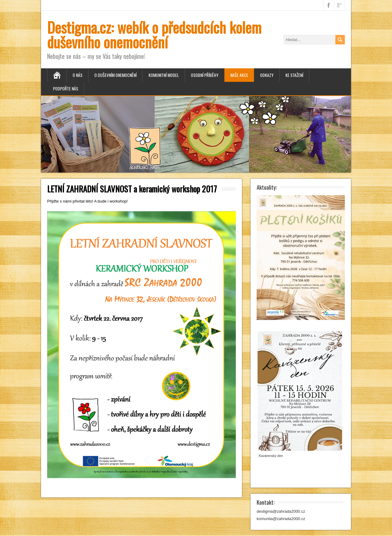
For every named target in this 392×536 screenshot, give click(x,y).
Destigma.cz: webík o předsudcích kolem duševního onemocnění (154, 34)
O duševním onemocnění (115, 75)
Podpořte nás (66, 88)
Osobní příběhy (205, 75)
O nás (77, 75)
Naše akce (239, 75)
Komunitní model (164, 75)
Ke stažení (294, 75)
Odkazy (267, 75)
